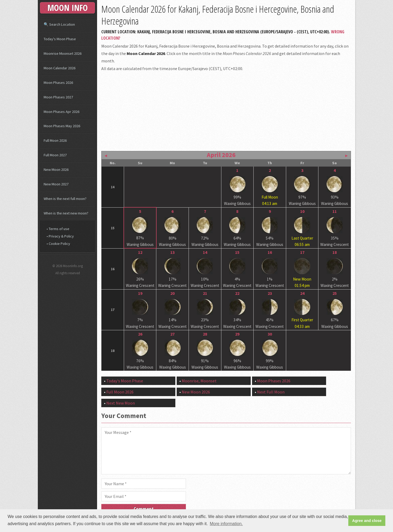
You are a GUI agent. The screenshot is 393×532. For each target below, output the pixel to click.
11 (335, 211)
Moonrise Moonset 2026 (63, 53)
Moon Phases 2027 (58, 97)
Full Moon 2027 (55, 155)
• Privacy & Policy (60, 236)
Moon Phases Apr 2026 (61, 112)
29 (237, 334)
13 (172, 252)
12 (140, 252)
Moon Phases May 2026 (62, 126)
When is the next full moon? (65, 199)
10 (302, 211)
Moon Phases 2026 (274, 381)
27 (172, 334)
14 (205, 252)
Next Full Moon (271, 392)
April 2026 (221, 155)
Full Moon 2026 (120, 392)
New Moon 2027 (56, 184)
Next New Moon (121, 403)
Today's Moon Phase (125, 381)
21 (205, 293)
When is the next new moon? (66, 213)
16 (270, 252)
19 (140, 293)
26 (140, 334)
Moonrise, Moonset (199, 381)
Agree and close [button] (367, 521)
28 (205, 334)
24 (302, 293)
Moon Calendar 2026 (60, 68)
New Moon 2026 (196, 392)
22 (237, 293)
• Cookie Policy (58, 244)
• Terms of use (58, 229)
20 (172, 293)
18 (335, 252)
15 (237, 252)
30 (270, 334)
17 (302, 252)
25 (335, 293)
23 (270, 293)
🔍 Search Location (59, 24)
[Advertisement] (226, 111)
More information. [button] (226, 524)
